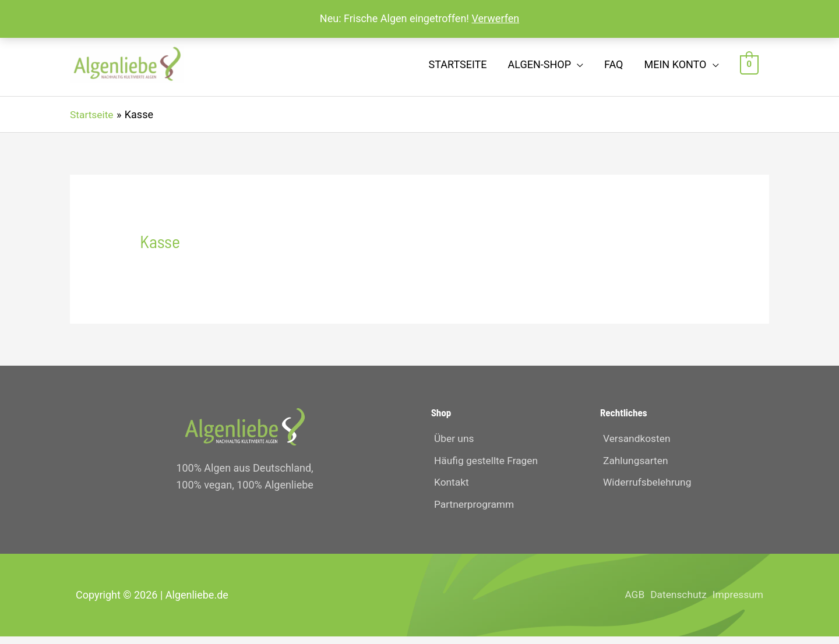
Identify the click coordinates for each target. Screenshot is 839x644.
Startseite (458, 67)
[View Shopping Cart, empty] (750, 67)
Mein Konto (675, 67)
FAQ (614, 67)
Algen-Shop (540, 67)
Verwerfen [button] (495, 18)
